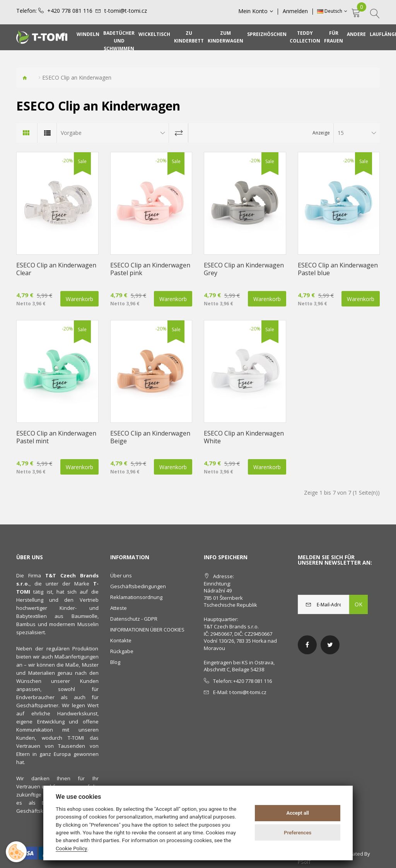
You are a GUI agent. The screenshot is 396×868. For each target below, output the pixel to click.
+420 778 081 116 (70, 11)
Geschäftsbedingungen (138, 586)
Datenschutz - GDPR (134, 619)
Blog (115, 662)
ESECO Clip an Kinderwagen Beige (150, 437)
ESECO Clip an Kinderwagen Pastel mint (56, 437)
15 (341, 133)
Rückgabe (122, 651)
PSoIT (304, 862)
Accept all (297, 813)
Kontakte (121, 640)
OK (358, 604)
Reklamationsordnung (136, 597)
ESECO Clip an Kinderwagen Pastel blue (338, 269)
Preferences (298, 833)
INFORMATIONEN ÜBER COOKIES (147, 630)
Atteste (119, 608)
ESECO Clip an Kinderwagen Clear (56, 269)
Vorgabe (71, 133)
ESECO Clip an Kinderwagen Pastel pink (150, 269)
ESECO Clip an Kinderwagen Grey (244, 269)
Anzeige (321, 133)
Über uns (121, 575)
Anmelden (295, 11)
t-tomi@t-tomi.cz (126, 11)
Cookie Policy (72, 848)
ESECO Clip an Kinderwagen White (244, 437)
